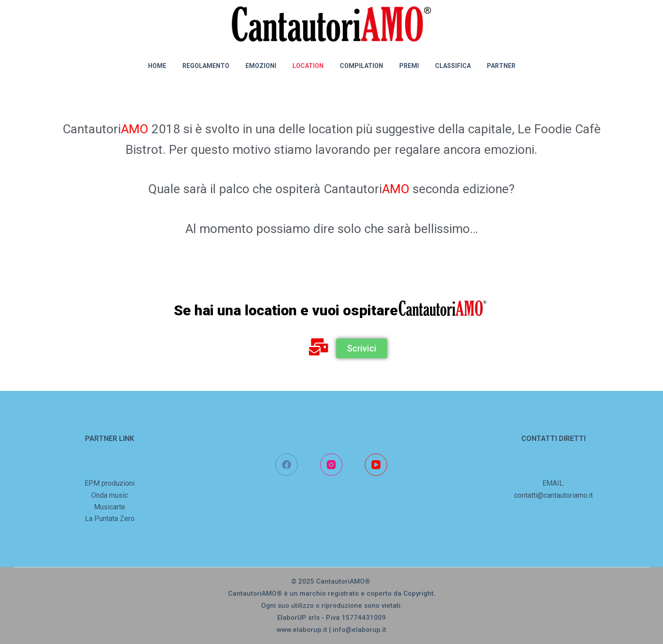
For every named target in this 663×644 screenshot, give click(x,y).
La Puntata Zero (110, 519)
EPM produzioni (110, 483)
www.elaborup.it (302, 630)
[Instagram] (331, 465)
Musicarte (110, 507)
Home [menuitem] (157, 66)
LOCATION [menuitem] (308, 66)
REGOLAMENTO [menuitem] (206, 66)
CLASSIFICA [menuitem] (453, 66)
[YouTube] (376, 465)
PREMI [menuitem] (409, 66)
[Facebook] (287, 465)
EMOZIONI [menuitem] (261, 66)
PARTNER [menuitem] (501, 66)
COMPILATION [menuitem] (361, 66)
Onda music (110, 495)
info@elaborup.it (359, 630)
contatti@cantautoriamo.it (553, 495)
